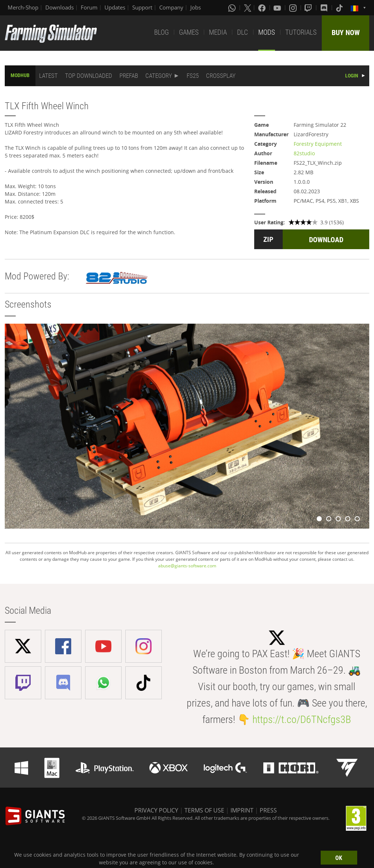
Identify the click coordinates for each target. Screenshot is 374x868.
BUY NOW (346, 33)
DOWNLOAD (326, 240)
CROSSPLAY (221, 76)
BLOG (161, 32)
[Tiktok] (340, 8)
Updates (115, 7)
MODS (267, 32)
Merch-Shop (23, 7)
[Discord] (325, 8)
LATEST (48, 76)
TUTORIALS (301, 32)
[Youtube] (278, 8)
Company (171, 7)
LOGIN (352, 76)
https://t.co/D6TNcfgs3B (302, 719)
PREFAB (129, 76)
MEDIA (218, 32)
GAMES (189, 32)
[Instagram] (294, 8)
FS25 (193, 76)
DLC (243, 32)
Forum (89, 7)
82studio (304, 153)
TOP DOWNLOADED (89, 76)
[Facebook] (263, 8)
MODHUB (20, 75)
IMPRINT (242, 810)
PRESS (268, 810)
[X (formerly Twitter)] (248, 8)
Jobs (196, 7)
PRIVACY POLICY (156, 810)
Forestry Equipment (318, 144)
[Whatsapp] (233, 8)
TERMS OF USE (204, 810)
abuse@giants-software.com (187, 566)
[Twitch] (309, 8)
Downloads (60, 7)
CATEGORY (159, 76)
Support (142, 7)
